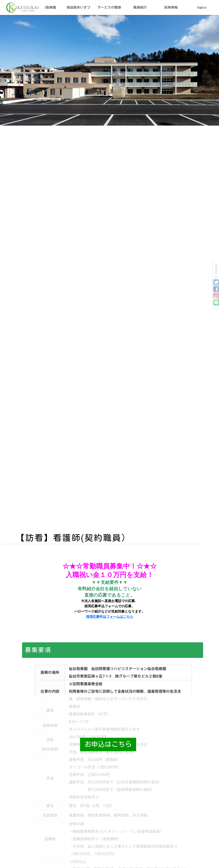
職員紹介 (140, 7)
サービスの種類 (109, 7)
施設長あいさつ (78, 7)
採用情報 (171, 7)
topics (202, 7)
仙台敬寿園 (48, 7)
